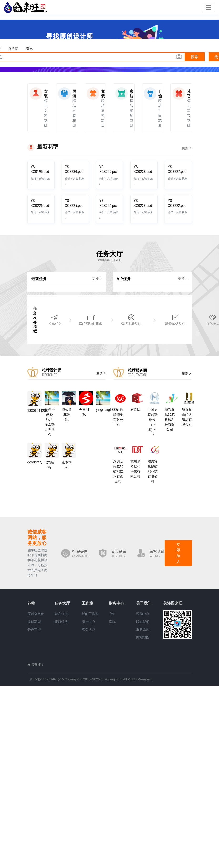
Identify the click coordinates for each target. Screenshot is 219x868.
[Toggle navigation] (209, 7)
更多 (187, 148)
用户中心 (88, 622)
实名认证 (88, 630)
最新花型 (48, 147)
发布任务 (61, 614)
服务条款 (143, 630)
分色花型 (34, 630)
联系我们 (143, 622)
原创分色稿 (36, 614)
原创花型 (34, 622)
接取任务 (61, 622)
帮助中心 (143, 614)
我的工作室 (90, 614)
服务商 (13, 49)
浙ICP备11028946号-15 (47, 679)
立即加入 (178, 553)
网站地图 (143, 637)
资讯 (29, 49)
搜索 (194, 57)
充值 (112, 614)
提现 (112, 622)
